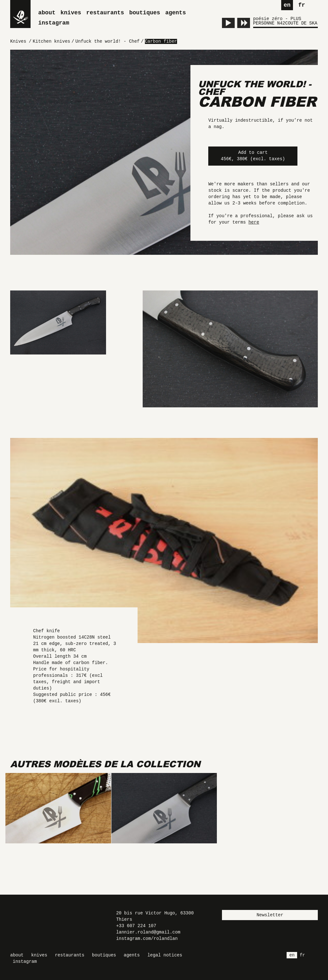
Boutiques (145, 13)
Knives (71, 13)
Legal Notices (165, 955)
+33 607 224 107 (136, 926)
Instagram (54, 23)
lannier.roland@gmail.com (148, 932)
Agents (176, 13)
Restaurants (105, 13)
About (47, 13)
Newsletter (270, 915)
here (254, 222)
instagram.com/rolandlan (147, 939)
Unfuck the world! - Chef (255, 88)
